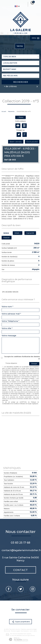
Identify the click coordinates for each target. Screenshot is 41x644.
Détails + (18, 233)
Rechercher (21, 82)
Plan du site (7, 631)
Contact (21, 570)
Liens (31, 631)
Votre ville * (7, 328)
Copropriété (30, 233)
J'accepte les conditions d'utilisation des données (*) (22, 358)
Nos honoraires (25, 631)
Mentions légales (16, 631)
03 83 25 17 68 (20, 543)
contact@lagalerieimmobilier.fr (21, 550)
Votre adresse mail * (11, 314)
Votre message (9, 336)
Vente (20, 46)
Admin (35, 631)
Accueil (4, 111)
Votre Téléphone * (10, 321)
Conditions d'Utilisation (19, 404)
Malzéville (11, 111)
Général (6, 233)
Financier (7, 238)
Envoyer (34, 364)
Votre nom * (7, 307)
